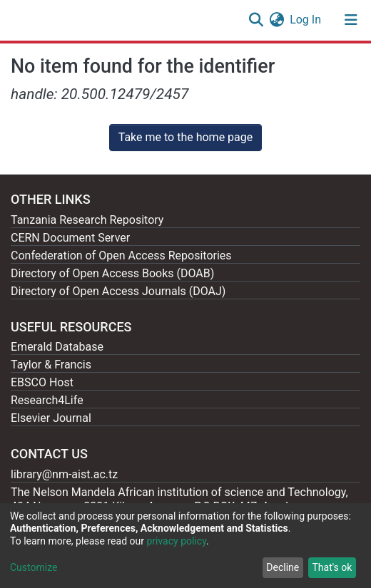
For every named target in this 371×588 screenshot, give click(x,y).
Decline (283, 567)
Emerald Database (57, 347)
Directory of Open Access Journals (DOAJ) (118, 291)
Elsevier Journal (51, 418)
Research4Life (47, 400)
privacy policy (176, 541)
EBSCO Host (42, 382)
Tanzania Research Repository (87, 220)
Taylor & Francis (51, 365)
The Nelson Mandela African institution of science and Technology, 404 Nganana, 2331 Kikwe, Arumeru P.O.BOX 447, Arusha (179, 499)
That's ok (332, 567)
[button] (276, 20)
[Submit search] (256, 20)
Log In (306, 20)
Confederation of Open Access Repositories (121, 256)
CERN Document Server (70, 238)
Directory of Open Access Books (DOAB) (112, 273)
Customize (34, 567)
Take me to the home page (186, 137)
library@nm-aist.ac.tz (64, 474)
